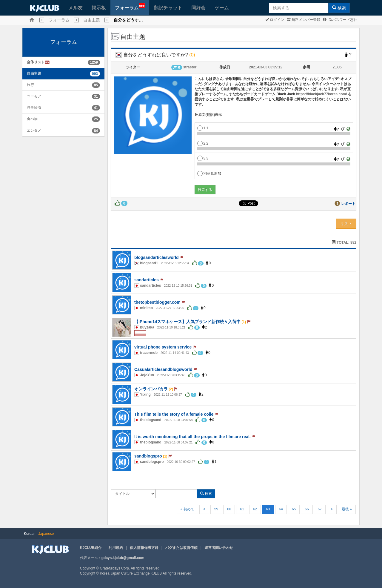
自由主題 (92, 20)
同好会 (198, 8)
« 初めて (187, 509)
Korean (30, 534)
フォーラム (130, 7)
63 (268, 509)
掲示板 (99, 8)
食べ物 (32, 119)
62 (255, 509)
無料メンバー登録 (304, 20)
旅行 (30, 85)
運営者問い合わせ (219, 548)
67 (320, 509)
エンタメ (34, 131)
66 (307, 509)
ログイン (275, 20)
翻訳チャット (168, 8)
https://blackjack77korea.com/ (322, 94)
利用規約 (116, 548)
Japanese (46, 534)
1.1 (203, 128)
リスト (346, 224)
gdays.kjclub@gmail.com (123, 558)
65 (294, 509)
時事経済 (34, 108)
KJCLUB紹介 (91, 548)
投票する (205, 190)
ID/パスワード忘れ (340, 20)
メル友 (76, 8)
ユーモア (34, 96)
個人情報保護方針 (144, 548)
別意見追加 (209, 174)
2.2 (203, 143)
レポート (348, 204)
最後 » (347, 509)
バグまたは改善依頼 (181, 548)
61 (242, 509)
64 (281, 509)
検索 (339, 8)
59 (216, 509)
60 (229, 509)
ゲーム (222, 8)
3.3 (203, 158)
